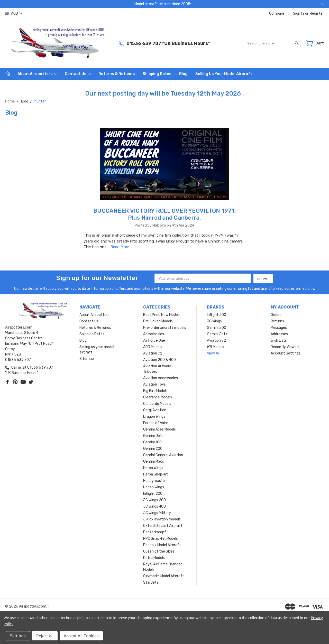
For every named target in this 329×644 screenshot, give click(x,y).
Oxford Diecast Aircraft (163, 525)
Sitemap (87, 358)
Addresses (279, 334)
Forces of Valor (156, 423)
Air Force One (154, 340)
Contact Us (78, 74)
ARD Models (153, 347)
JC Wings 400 (154, 506)
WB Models (216, 347)
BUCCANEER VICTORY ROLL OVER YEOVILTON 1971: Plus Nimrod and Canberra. (164, 214)
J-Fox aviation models (162, 519)
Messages (279, 327)
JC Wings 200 (154, 500)
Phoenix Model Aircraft (162, 545)
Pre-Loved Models (158, 321)
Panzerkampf (155, 532)
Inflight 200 (153, 493)
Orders (276, 315)
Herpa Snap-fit (156, 474)
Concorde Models (157, 403)
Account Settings (286, 353)
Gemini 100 (152, 442)
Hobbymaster (155, 480)
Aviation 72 (153, 353)
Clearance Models (158, 397)
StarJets (151, 582)
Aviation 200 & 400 (159, 360)
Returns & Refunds (117, 74)
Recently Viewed (285, 347)
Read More (120, 247)
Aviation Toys (154, 384)
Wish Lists (279, 340)
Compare (277, 13)
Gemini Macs (154, 461)
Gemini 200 (153, 448)
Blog (183, 74)
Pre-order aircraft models (165, 327)
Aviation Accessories (161, 378)
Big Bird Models (155, 391)
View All (213, 353)
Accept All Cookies (81, 636)
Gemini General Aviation (163, 455)
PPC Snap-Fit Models (161, 538)
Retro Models (154, 558)
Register (317, 13)
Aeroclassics (154, 334)
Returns (277, 321)
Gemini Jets (153, 436)
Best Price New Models (162, 315)
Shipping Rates (157, 74)
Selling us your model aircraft (224, 74)
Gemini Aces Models (159, 429)
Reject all (45, 636)
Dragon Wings (154, 416)
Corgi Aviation (155, 410)
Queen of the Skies (159, 551)
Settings (18, 636)
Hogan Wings (154, 487)
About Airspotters (37, 74)
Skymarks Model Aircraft (164, 576)
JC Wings (214, 321)
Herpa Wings (153, 468)
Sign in (298, 13)
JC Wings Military (157, 513)
